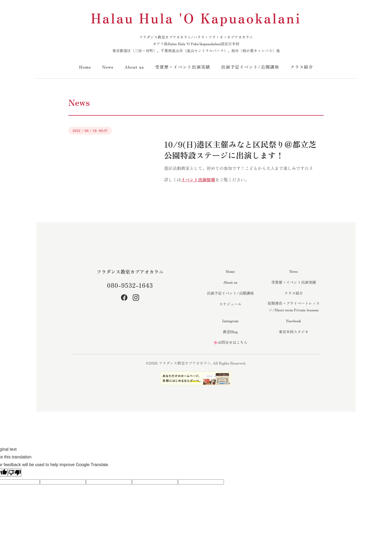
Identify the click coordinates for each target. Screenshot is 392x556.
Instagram (230, 321)
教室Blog (230, 332)
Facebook (293, 321)
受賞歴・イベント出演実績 (183, 67)
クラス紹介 (302, 67)
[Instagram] (136, 298)
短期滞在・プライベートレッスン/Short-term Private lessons (294, 306)
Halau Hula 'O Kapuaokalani (196, 18)
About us (134, 67)
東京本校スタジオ (294, 332)
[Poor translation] (15, 473)
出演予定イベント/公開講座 (250, 67)
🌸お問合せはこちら (230, 342)
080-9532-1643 (130, 285)
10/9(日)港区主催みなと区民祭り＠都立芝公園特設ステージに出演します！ (240, 150)
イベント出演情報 (198, 179)
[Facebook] (124, 298)
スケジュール (230, 304)
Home (85, 67)
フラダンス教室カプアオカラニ (130, 271)
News (108, 67)
